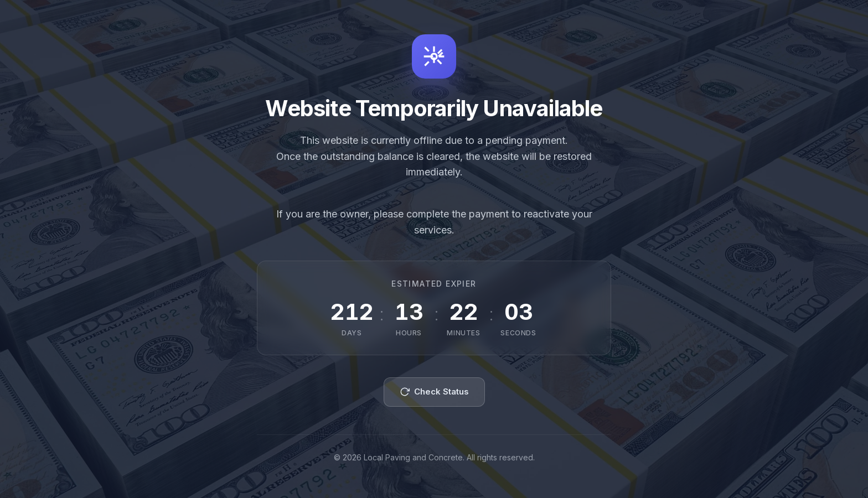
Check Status (434, 391)
